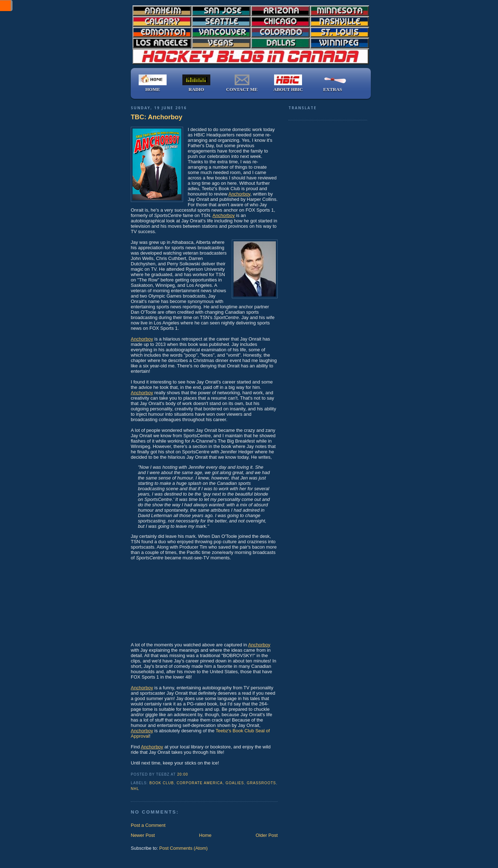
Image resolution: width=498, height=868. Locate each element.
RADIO (196, 83)
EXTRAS (332, 83)
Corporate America (200, 783)
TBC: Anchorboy (157, 117)
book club (162, 783)
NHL (135, 789)
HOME (153, 83)
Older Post (267, 835)
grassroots (262, 783)
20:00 (182, 774)
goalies (235, 783)
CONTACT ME (242, 83)
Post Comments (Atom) (184, 848)
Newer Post (143, 835)
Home (205, 835)
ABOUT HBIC (288, 83)
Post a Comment (148, 825)
